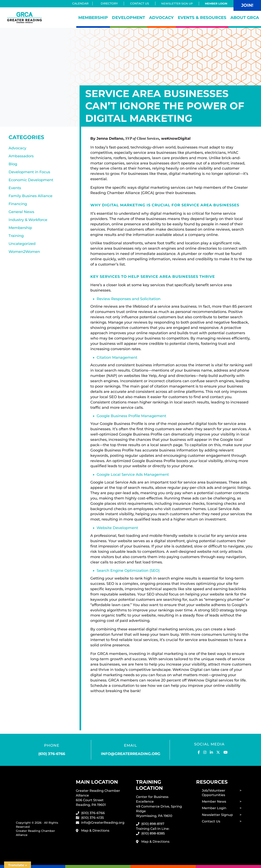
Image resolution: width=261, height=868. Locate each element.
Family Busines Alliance (30, 197)
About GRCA (245, 18)
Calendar (79, 3)
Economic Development (31, 181)
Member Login (216, 3)
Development (128, 18)
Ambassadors (21, 156)
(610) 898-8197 (153, 823)
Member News (214, 801)
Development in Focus (29, 173)
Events (15, 189)
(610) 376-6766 (52, 753)
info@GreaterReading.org (103, 822)
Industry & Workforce (28, 222)
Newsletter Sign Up (175, 3)
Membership (93, 18)
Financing (18, 205)
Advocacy (161, 18)
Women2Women (24, 254)
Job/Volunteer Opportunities (214, 792)
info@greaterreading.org (131, 753)
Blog (13, 164)
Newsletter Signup (217, 814)
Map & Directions (95, 830)
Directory (107, 3)
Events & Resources (202, 18)
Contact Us (137, 3)
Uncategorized (22, 246)
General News (21, 213)
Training (16, 238)
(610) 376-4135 (92, 817)
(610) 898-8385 (153, 833)
